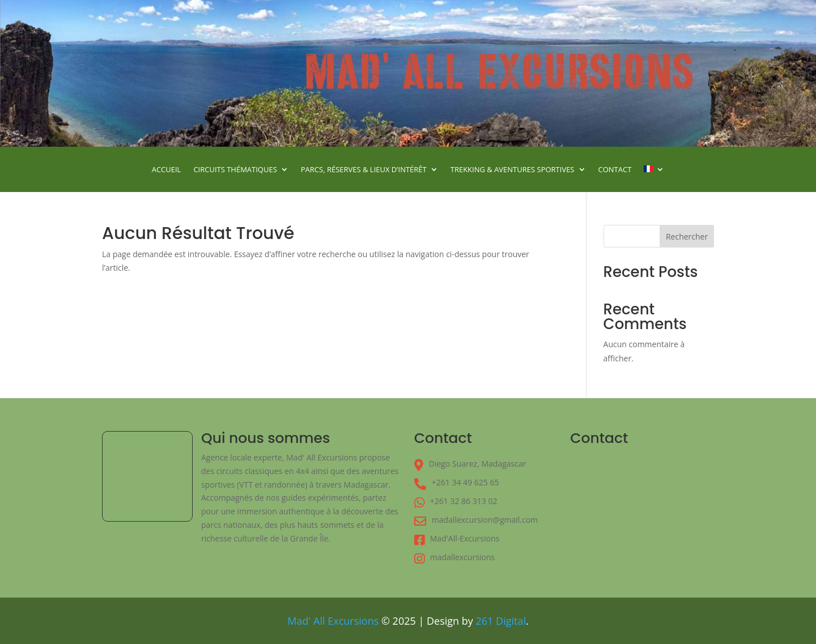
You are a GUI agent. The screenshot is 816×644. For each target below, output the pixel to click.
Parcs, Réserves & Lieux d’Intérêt (364, 170)
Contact (615, 170)
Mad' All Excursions (333, 621)
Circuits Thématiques (235, 170)
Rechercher (687, 236)
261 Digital (501, 621)
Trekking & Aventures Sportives (513, 170)
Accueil (167, 170)
